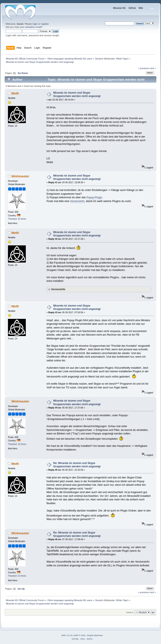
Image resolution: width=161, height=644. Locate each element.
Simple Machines (95, 635)
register (45, 24)
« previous (143, 68)
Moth (15, 93)
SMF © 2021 (80, 635)
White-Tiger (122, 59)
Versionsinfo (77, 201)
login (35, 24)
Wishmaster (20, 176)
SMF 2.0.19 (67, 635)
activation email (33, 27)
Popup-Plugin (94, 197)
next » (153, 68)
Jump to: (130, 612)
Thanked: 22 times (17, 219)
